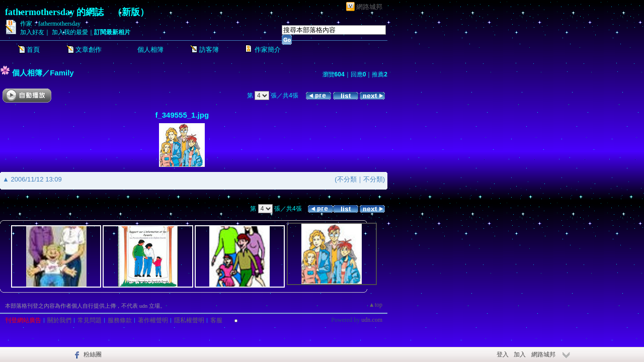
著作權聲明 (153, 320)
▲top (376, 305)
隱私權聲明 (189, 320)
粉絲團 (93, 354)
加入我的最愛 (70, 32)
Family (62, 73)
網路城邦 (369, 7)
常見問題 (90, 320)
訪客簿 (209, 50)
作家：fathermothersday (50, 24)
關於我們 (59, 320)
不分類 (347, 179)
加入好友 (32, 32)
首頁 (33, 50)
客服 (216, 320)
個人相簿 (150, 50)
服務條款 (120, 320)
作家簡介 (268, 50)
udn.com (372, 320)
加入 (520, 354)
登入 (503, 354)
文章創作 (89, 50)
